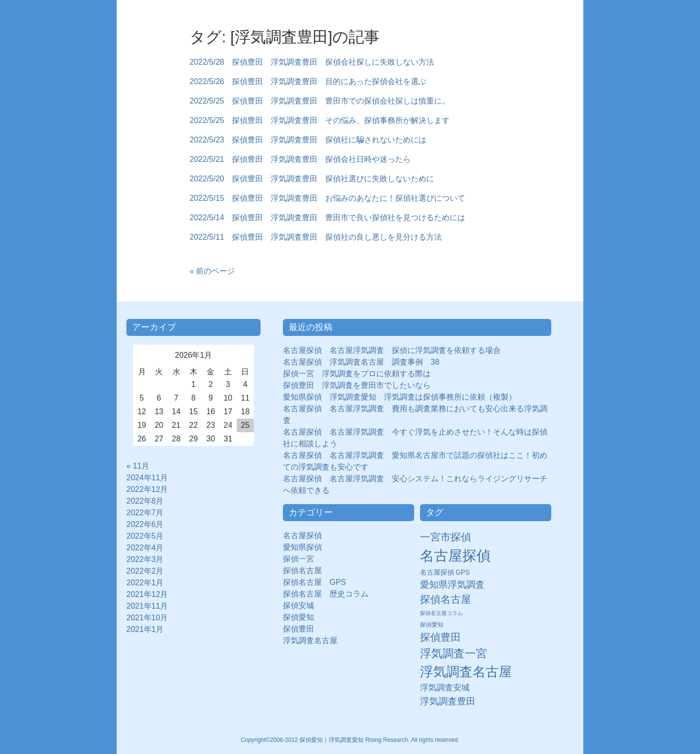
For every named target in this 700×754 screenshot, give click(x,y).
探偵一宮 (302, 559)
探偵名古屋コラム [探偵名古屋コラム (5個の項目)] (441, 613)
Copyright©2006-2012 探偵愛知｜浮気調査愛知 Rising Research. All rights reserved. (350, 740)
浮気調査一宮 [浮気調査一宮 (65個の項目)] (454, 653)
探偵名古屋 (302, 570)
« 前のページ (212, 271)
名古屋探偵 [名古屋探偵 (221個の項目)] (455, 555)
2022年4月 (145, 548)
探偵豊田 (302, 629)
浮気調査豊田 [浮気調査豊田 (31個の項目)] (448, 701)
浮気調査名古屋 (310, 640)
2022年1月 (145, 583)
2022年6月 (145, 524)
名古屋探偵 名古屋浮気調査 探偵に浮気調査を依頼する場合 (392, 350)
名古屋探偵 (302, 535)
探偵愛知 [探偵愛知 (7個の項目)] (432, 625)
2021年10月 (147, 618)
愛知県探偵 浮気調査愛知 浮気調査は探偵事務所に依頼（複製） (400, 397)
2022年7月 (145, 513)
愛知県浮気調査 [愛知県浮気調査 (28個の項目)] (452, 585)
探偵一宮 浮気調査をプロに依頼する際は (357, 374)
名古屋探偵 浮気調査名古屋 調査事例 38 (361, 362)
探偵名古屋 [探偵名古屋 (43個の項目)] (446, 599)
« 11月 (138, 466)
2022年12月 (147, 489)
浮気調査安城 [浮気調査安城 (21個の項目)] (445, 687)
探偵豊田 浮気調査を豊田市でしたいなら (357, 385)
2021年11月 (147, 606)
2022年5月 (145, 536)
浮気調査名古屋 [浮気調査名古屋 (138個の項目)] (466, 672)
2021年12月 (147, 594)
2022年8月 (145, 501)
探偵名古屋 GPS (315, 582)
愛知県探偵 (302, 547)
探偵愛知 (302, 617)
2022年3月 (145, 559)
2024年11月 (147, 478)
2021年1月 (145, 629)
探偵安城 (298, 605)
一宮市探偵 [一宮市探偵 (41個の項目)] (446, 537)
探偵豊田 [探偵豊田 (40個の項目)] (440, 637)
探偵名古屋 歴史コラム (330, 594)
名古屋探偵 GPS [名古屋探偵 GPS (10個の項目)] (445, 572)
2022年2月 (145, 571)
